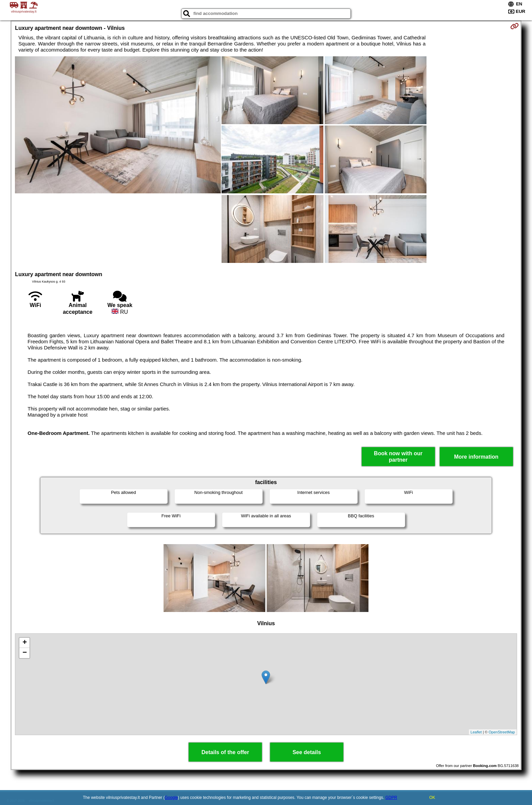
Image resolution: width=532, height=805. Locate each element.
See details (307, 752)
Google (171, 798)
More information (476, 457)
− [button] (25, 653)
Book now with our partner (398, 457)
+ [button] (25, 643)
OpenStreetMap (502, 732)
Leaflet (476, 732)
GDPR (391, 798)
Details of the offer (225, 752)
